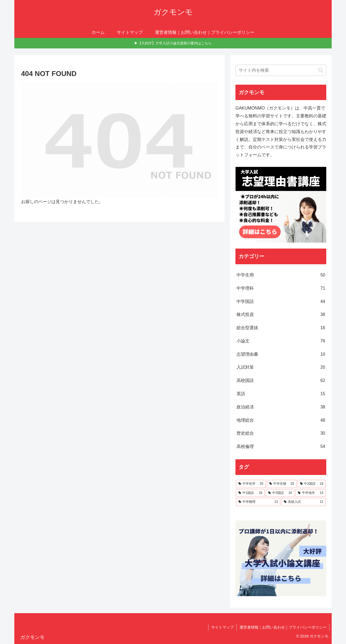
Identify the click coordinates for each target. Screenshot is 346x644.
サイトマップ (222, 627)
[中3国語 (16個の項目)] (280, 493)
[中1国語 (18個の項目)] (250, 493)
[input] (281, 70)
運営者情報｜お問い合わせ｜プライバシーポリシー (283, 627)
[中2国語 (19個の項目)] (312, 484)
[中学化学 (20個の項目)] (251, 484)
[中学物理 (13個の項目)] (258, 502)
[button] (321, 70)
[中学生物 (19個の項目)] (282, 484)
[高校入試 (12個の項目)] (304, 502)
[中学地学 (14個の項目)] (311, 493)
